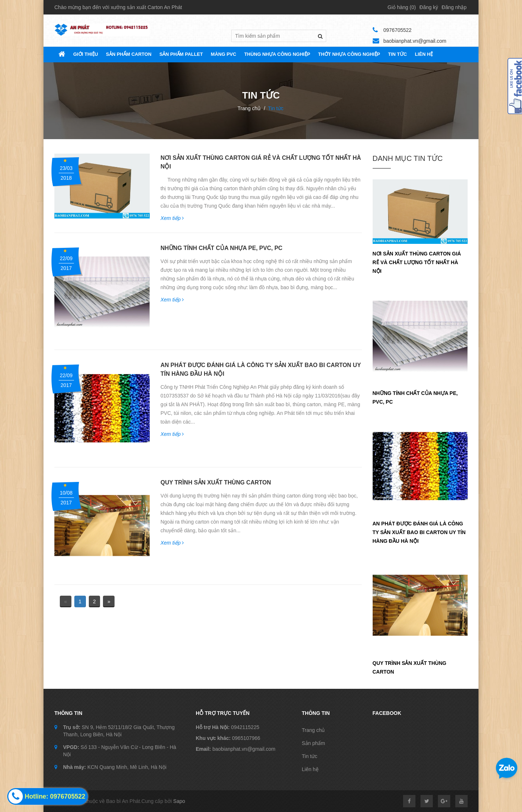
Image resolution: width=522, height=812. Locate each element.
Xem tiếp (172, 218)
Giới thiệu (86, 54)
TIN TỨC (398, 54)
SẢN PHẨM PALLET (181, 54)
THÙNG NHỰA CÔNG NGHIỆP (277, 54)
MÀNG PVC (224, 54)
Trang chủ (249, 108)
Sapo (179, 801)
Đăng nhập (454, 7)
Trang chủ (314, 730)
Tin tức (310, 756)
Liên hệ (424, 54)
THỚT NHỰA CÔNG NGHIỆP (349, 54)
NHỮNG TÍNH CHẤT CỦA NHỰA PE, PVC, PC (221, 248)
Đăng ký (429, 7)
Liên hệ (310, 769)
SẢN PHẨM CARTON (129, 54)
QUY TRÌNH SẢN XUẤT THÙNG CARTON (216, 482)
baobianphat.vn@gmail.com (415, 41)
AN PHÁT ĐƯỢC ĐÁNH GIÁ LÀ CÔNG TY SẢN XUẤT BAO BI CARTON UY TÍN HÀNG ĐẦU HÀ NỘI (419, 532)
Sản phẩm (314, 743)
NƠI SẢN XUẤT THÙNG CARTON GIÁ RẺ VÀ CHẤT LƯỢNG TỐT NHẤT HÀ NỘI (417, 262)
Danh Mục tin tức (408, 158)
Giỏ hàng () (402, 7)
